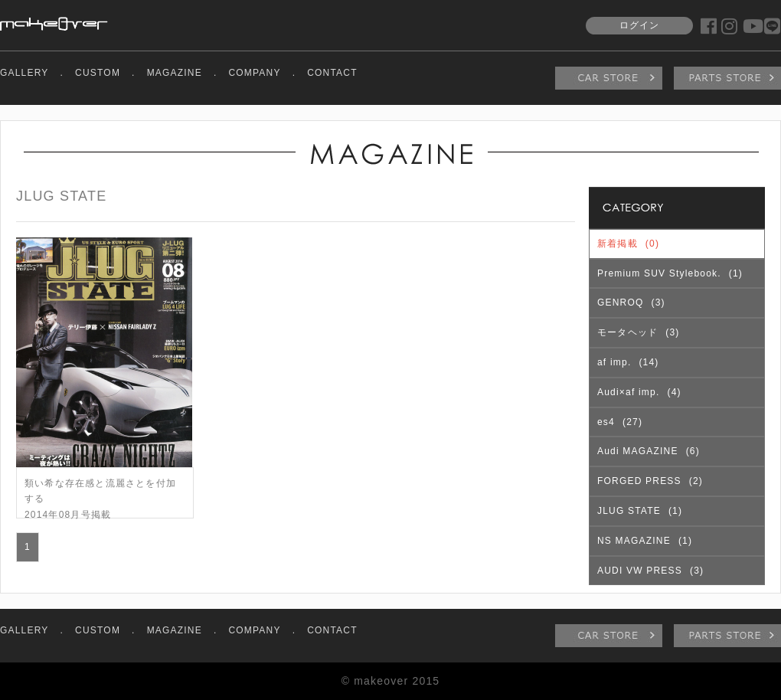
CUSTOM (98, 73)
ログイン (640, 25)
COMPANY (254, 73)
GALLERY (25, 73)
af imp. (628, 362)
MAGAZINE (175, 73)
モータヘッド (638, 332)
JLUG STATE (640, 511)
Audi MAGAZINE (649, 451)
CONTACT (332, 73)
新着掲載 (628, 244)
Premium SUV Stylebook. (670, 273)
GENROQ (631, 303)
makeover (54, 24)
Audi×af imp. (639, 392)
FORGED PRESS (650, 481)
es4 (620, 422)
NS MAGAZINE (645, 541)
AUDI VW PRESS (650, 571)
